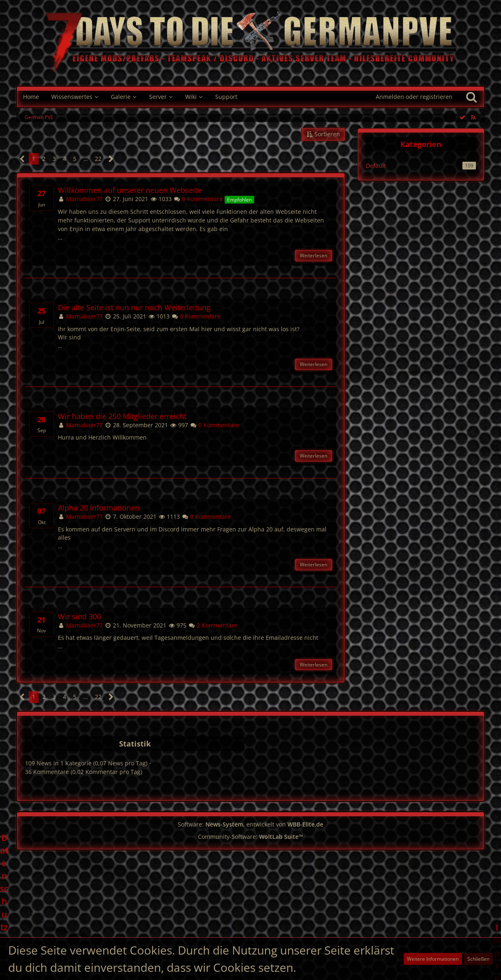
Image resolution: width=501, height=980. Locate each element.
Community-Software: (250, 837)
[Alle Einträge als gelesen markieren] (462, 117)
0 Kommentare (198, 199)
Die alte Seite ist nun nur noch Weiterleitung (134, 308)
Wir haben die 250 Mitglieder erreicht (122, 416)
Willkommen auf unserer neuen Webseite (130, 190)
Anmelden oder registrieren (414, 97)
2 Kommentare (213, 625)
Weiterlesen (314, 255)
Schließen (478, 959)
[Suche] (471, 97)
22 (98, 159)
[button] (323, 134)
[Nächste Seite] (111, 159)
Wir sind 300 (79, 617)
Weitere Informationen (433, 959)
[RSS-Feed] (473, 117)
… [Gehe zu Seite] (86, 159)
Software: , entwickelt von (250, 824)
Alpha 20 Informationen (99, 508)
